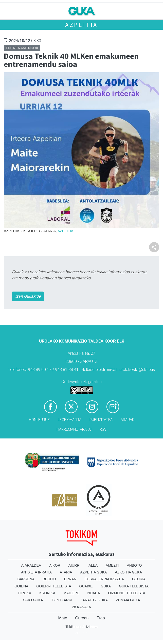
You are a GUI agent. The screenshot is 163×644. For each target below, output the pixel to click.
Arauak (128, 420)
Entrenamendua (22, 48)
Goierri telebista (54, 586)
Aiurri (74, 565)
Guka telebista (134, 586)
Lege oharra (70, 420)
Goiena (21, 586)
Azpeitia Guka (93, 572)
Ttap (101, 618)
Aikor (55, 565)
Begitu (49, 579)
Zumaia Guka (128, 600)
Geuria (139, 579)
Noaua (94, 593)
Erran (70, 579)
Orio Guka (33, 600)
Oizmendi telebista (127, 593)
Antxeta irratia (36, 572)
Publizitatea (101, 420)
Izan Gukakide (28, 296)
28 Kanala (81, 607)
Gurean (82, 618)
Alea (93, 565)
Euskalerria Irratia (104, 579)
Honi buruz (39, 420)
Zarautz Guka (94, 600)
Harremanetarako (74, 429)
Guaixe (86, 586)
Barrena (26, 579)
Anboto (134, 565)
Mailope (71, 593)
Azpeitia (81, 25)
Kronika (47, 593)
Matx (62, 618)
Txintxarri (62, 600)
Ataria (66, 572)
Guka (106, 586)
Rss (103, 429)
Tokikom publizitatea (81, 627)
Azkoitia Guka (128, 572)
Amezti (112, 565)
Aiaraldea (31, 565)
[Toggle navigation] (7, 11)
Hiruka (24, 593)
